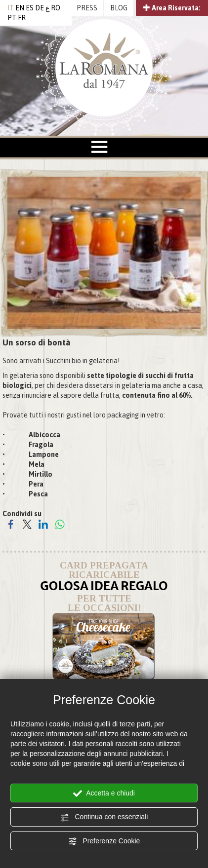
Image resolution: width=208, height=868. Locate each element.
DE (40, 8)
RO (56, 8)
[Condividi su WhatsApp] (60, 524)
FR (22, 18)
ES (30, 8)
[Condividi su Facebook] (11, 524)
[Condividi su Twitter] (27, 524)
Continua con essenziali (104, 817)
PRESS (87, 8)
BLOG (119, 8)
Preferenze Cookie (104, 841)
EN (20, 8)
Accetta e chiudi (104, 793)
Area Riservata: (172, 8)
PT (12, 18)
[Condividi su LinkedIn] (43, 524)
